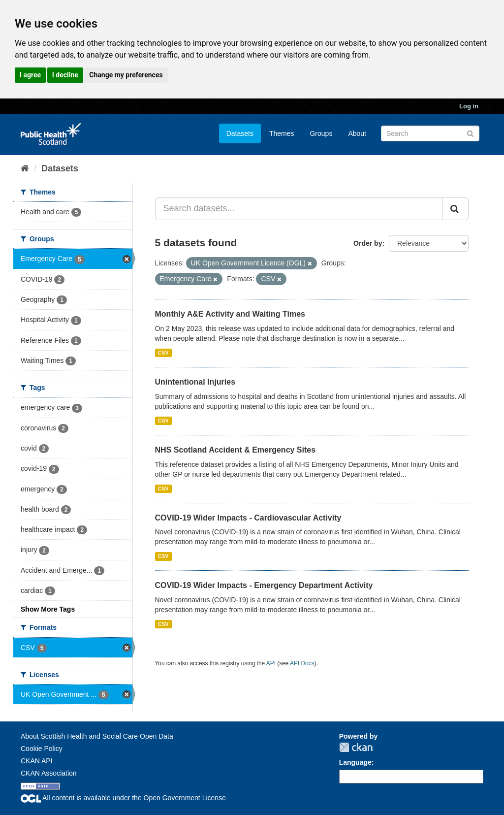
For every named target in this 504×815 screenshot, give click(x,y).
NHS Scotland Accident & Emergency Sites (236, 450)
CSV (163, 353)
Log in (469, 106)
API (271, 663)
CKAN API (37, 761)
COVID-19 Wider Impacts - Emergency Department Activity (264, 585)
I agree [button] (30, 75)
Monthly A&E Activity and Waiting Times (230, 314)
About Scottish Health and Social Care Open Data (97, 736)
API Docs (302, 663)
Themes (282, 133)
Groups (321, 133)
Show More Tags (48, 609)
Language (355, 762)
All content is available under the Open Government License (123, 798)
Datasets (240, 133)
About (357, 133)
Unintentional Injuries (195, 382)
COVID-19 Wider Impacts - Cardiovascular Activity (248, 518)
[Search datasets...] (299, 209)
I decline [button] (65, 75)
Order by (368, 243)
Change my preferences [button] (126, 75)
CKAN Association (49, 773)
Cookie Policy (42, 749)
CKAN (356, 747)
